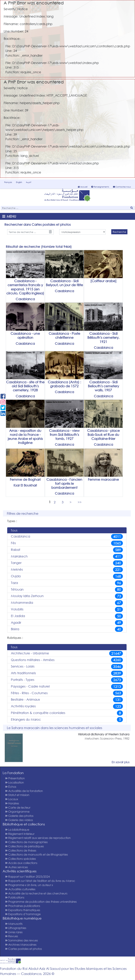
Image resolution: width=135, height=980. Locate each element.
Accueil (83, 187)
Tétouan (67, 590)
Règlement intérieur (20, 834)
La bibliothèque (17, 830)
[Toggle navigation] (10, 216)
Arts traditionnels (67, 673)
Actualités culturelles (20, 889)
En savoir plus (120, 762)
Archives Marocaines (21, 945)
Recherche (119, 232)
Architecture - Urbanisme (67, 653)
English (19, 182)
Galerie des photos (19, 816)
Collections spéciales (20, 859)
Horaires (12, 803)
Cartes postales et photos (23, 949)
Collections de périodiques (24, 846)
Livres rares (14, 932)
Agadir (67, 623)
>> (80, 502)
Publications (15, 897)
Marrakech (67, 557)
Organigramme (17, 811)
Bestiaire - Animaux (67, 700)
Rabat (67, 550)
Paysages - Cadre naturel (67, 687)
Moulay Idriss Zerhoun (67, 596)
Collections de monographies (26, 842)
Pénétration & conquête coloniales (67, 713)
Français (8, 182)
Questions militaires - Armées (67, 660)
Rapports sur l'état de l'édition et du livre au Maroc (40, 881)
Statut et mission (17, 795)
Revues (12, 936)
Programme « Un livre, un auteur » (29, 885)
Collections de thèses (21, 850)
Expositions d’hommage (23, 914)
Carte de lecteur (18, 807)
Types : (12, 521)
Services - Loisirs (67, 667)
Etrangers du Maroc (67, 720)
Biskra (67, 629)
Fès (67, 543)
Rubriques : (15, 638)
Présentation (15, 778)
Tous (14, 530)
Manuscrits (14, 924)
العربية (29, 182)
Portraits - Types (67, 680)
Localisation (15, 782)
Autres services (16, 867)
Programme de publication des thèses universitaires (41, 902)
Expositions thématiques (23, 910)
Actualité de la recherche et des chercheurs (36, 893)
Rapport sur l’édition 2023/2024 (27, 877)
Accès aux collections (21, 863)
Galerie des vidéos (19, 820)
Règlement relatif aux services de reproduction (38, 838)
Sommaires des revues (21, 940)
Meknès (67, 570)
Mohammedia (67, 603)
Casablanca (67, 537)
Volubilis (67, 609)
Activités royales (67, 706)
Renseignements (100, 187)
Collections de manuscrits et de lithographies (36, 854)
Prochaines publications (23, 906)
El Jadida (67, 616)
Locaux (12, 799)
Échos (11, 787)
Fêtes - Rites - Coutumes (67, 693)
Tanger (67, 563)
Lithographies (16, 928)
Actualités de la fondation (24, 791)
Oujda (67, 576)
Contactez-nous (122, 187)
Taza (67, 583)
